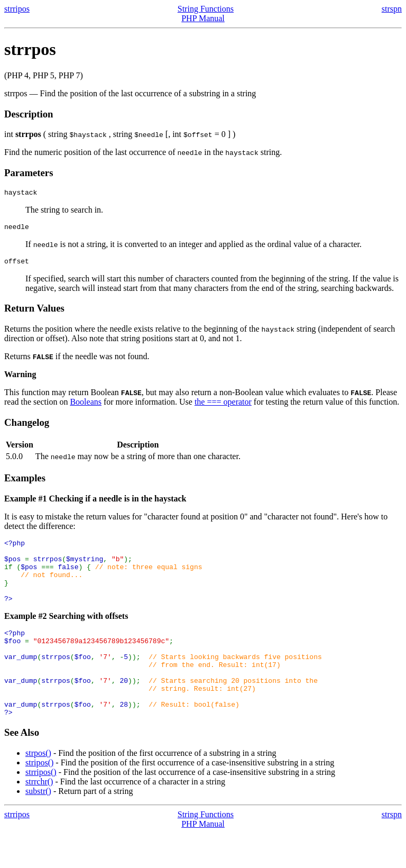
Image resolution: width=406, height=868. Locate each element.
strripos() (41, 807)
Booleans (86, 406)
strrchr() (39, 816)
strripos (17, 9)
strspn (392, 9)
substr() (38, 826)
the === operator (223, 406)
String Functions (206, 9)
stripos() (39, 797)
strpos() (38, 788)
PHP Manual (203, 18)
